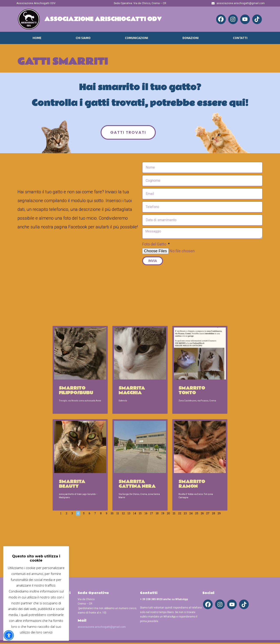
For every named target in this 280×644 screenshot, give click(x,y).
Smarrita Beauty (104, 455)
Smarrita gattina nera (139, 455)
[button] (9, 635)
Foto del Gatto (155, 244)
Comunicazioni (136, 38)
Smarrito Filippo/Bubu (106, 406)
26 (175, 471)
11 (127, 471)
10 (124, 471)
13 (134, 471)
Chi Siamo (83, 38)
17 (146, 471)
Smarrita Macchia (136, 406)
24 (169, 471)
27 (178, 471)
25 (172, 471)
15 (140, 471)
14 (137, 471)
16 (143, 471)
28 (182, 471)
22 (162, 471)
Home (37, 38)
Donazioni (191, 38)
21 (159, 471)
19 (153, 471)
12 (130, 471)
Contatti (240, 38)
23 (166, 471)
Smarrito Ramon (167, 455)
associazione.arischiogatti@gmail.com (102, 628)
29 (185, 471)
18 (150, 471)
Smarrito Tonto (167, 406)
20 (156, 471)
